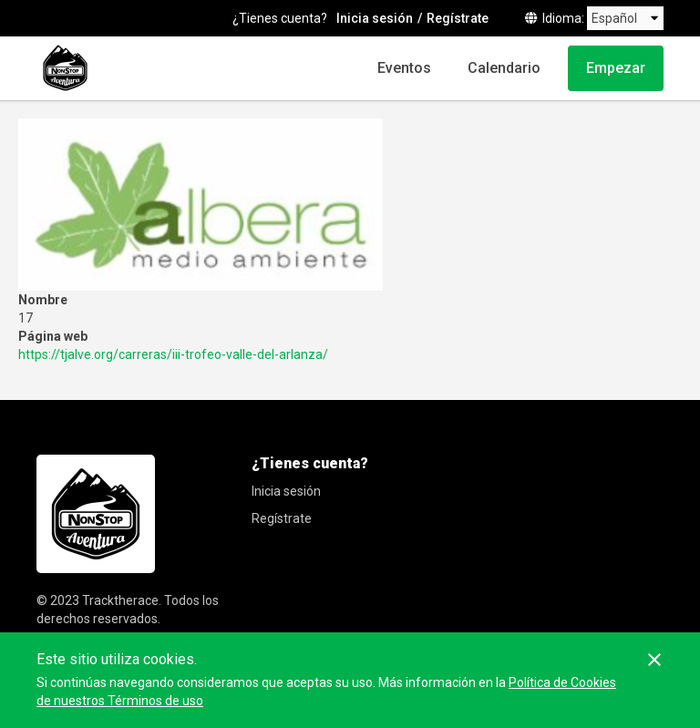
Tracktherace (120, 600)
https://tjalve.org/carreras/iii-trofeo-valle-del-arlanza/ (173, 354)
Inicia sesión (375, 18)
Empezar (616, 68)
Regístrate (458, 18)
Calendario (504, 68)
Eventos (404, 68)
